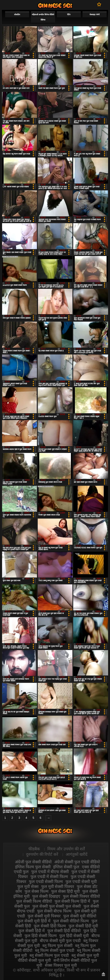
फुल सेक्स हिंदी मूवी (65, 891)
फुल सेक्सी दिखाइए (46, 896)
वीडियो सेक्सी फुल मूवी (34, 960)
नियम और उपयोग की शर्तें (66, 849)
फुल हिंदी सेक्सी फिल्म (41, 936)
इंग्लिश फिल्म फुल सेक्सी (33, 867)
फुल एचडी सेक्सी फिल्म (46, 882)
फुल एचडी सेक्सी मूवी (81, 882)
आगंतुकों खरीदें (77, 854)
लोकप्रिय (17, 15)
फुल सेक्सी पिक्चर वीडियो (81, 896)
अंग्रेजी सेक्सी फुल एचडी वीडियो (77, 862)
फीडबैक (34, 849)
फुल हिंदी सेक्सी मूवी (74, 936)
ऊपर (103, 974)
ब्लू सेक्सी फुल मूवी (85, 955)
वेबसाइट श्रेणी (95, 15)
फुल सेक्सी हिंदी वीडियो (64, 931)
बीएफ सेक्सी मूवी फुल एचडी (60, 941)
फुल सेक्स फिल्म (37, 891)
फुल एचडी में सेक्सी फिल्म (49, 877)
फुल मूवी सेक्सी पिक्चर (58, 886)
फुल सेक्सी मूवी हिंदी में (34, 921)
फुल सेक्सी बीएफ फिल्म (54, 911)
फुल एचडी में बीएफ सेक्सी (50, 872)
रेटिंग (69, 15)
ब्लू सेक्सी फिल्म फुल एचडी (49, 955)
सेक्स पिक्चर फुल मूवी (61, 965)
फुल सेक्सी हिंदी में (32, 931)
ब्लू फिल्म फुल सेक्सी (57, 946)
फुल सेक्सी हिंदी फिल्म (50, 926)
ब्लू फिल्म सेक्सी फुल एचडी (55, 950)
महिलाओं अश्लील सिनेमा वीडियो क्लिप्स (43, 17)
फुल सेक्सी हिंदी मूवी (83, 926)
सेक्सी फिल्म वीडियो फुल (55, 6)
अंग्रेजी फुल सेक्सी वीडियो (33, 862)
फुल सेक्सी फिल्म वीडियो (34, 901)
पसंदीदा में (99, 4)
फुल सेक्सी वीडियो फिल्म (71, 921)
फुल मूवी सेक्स (28, 886)
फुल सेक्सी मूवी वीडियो (80, 916)
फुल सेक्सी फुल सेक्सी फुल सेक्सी (57, 906)
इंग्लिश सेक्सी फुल (66, 867)
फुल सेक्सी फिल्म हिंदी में (72, 901)
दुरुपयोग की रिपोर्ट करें (42, 854)
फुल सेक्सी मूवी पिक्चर (44, 916)
